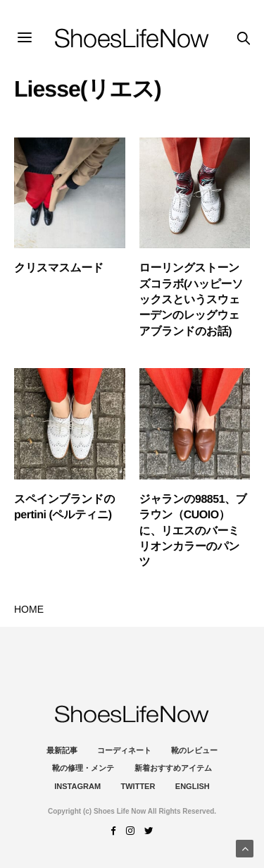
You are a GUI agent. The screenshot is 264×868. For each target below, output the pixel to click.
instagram (77, 786)
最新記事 (62, 750)
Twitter (138, 786)
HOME (29, 609)
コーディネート (124, 750)
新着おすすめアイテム (173, 768)
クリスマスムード (59, 268)
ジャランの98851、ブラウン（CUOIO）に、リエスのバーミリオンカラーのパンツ (193, 531)
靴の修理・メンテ (83, 768)
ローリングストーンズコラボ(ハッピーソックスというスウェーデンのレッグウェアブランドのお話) (191, 300)
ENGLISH (193, 786)
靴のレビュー (194, 750)
